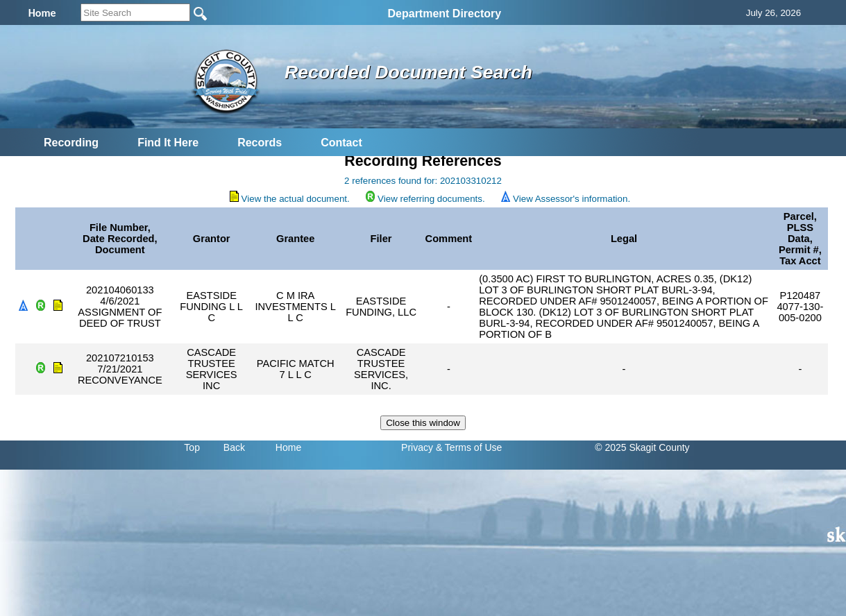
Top (192, 447)
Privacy (417, 447)
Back (234, 447)
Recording (71, 143)
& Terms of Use (469, 447)
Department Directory (445, 14)
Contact (341, 143)
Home (288, 447)
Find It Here (168, 143)
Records (260, 143)
